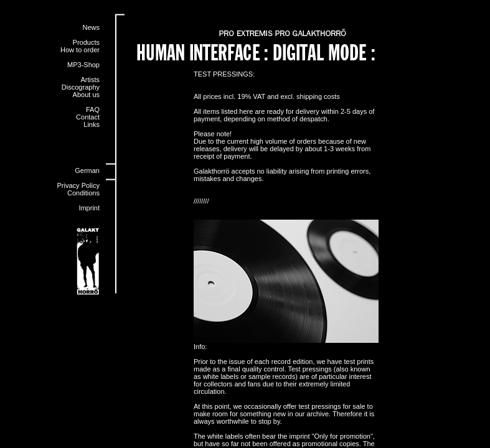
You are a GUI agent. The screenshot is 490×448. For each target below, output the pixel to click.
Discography (81, 87)
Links (92, 124)
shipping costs (318, 96)
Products (86, 42)
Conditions (83, 193)
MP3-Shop (83, 65)
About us (86, 95)
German (87, 170)
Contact (88, 117)
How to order (80, 50)
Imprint (89, 208)
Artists (90, 80)
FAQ (93, 110)
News (91, 27)
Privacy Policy (78, 185)
